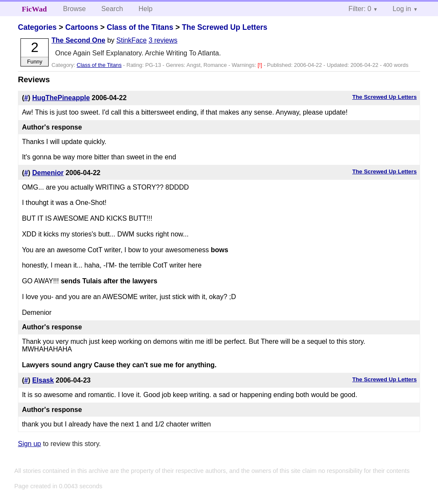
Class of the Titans (140, 27)
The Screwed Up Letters (224, 27)
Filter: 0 (360, 9)
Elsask (43, 380)
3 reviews (163, 40)
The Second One (78, 40)
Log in (402, 9)
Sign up (29, 444)
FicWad (34, 9)
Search (112, 9)
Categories (37, 27)
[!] (261, 65)
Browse (74, 9)
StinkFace (132, 40)
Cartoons (82, 27)
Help (146, 9)
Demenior (48, 173)
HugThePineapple (61, 98)
